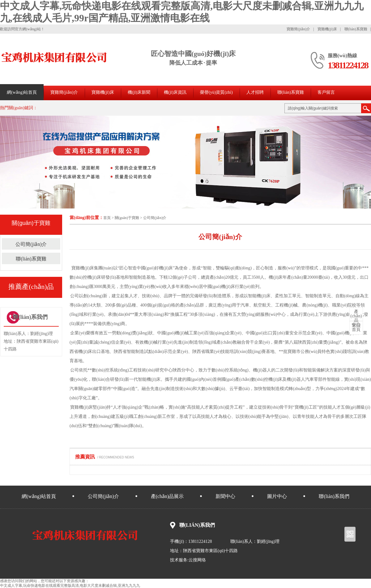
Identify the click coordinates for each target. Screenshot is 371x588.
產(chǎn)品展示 (167, 496)
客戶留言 (326, 92)
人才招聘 (255, 92)
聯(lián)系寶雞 (356, 29)
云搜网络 (197, 560)
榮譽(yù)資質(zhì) (216, 92)
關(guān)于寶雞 (127, 218)
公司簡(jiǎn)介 (155, 218)
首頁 (107, 218)
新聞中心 (225, 496)
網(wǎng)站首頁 (22, 92)
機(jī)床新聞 (139, 92)
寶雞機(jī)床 (327, 29)
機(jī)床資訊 (175, 92)
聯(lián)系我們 (334, 496)
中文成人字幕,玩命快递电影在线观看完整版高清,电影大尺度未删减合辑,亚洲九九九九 (70, 586)
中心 (356, 318)
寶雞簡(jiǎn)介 (298, 29)
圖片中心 (277, 496)
